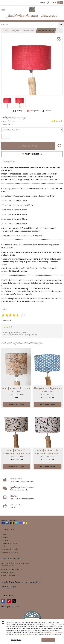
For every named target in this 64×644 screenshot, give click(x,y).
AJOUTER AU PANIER (28, 146)
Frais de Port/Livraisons (10, 552)
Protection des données (10, 549)
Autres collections (28, 31)
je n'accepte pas (16, 640)
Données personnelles (9, 576)
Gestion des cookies (8, 573)
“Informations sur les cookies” (53, 633)
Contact (43, 3)
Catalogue (5, 537)
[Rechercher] (61, 25)
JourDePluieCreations (9, 543)
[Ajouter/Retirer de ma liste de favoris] (59, 146)
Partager (18, 111)
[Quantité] (6, 136)
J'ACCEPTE (48, 640)
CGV (3, 546)
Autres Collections (9, 121)
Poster (46, 111)
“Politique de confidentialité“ (25, 635)
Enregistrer (33, 111)
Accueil (6, 31)
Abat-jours (15, 31)
